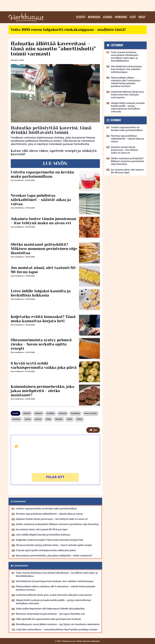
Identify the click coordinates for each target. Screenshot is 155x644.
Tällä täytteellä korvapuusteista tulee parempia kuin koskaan (48, 619)
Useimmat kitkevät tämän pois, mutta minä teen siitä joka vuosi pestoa (54, 595)
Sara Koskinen (17, 180)
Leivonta (108, 17)
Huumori (16, 419)
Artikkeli (51, 413)
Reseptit (81, 17)
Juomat (38, 419)
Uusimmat (20, 501)
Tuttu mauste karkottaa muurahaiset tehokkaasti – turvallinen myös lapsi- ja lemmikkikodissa (57, 574)
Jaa (93, 430)
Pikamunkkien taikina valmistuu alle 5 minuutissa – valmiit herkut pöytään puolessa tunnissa (56, 588)
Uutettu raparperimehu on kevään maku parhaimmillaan (42, 174)
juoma (28, 419)
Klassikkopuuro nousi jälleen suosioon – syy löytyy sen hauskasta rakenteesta (58, 624)
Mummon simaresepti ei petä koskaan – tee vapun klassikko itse (50, 614)
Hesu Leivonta (91, 413)
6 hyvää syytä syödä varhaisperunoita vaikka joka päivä (44, 365)
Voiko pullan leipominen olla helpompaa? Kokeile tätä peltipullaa (50, 609)
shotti (70, 419)
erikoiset (63, 413)
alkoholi (27, 413)
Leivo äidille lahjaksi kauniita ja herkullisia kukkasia (41, 293)
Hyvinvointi (121, 17)
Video (48, 419)
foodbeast (75, 413)
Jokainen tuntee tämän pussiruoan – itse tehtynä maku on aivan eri (43, 221)
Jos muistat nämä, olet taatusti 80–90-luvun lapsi (44, 270)
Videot (142, 17)
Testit (133, 17)
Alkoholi (39, 413)
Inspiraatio (94, 17)
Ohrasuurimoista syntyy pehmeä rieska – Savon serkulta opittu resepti (41, 344)
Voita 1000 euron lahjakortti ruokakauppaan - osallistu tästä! (68, 30)
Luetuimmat (21, 566)
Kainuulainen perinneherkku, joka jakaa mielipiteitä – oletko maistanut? (43, 391)
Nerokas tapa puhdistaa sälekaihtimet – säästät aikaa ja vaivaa (41, 200)
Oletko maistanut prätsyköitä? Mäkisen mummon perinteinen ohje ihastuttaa (44, 249)
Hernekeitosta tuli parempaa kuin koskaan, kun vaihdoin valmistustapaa (55, 581)
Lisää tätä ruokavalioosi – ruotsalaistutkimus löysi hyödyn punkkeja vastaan (57, 629)
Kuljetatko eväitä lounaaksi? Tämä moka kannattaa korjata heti (43, 319)
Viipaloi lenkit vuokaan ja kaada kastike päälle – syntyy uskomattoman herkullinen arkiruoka (53, 602)
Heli (13, 60)
